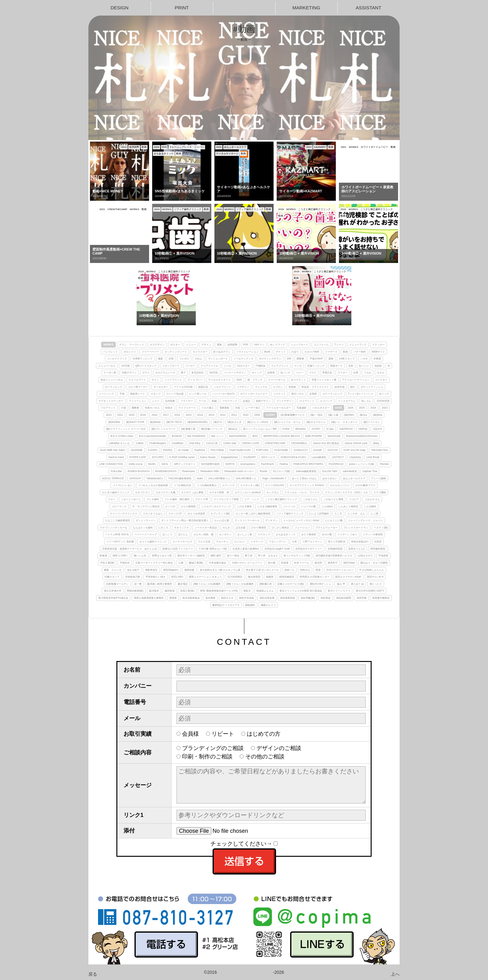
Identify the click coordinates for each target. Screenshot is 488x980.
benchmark (334, 436)
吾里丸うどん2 (357, 549)
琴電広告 (327, 373)
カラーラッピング (332, 394)
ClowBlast (177, 443)
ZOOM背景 (383, 401)
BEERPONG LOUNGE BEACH (282, 436)
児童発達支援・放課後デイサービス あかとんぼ (129, 549)
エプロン (278, 387)
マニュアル (261, 387)
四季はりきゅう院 (162, 556)
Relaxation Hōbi (210, 471)
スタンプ (156, 394)
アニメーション (138, 401)
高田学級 (362, 598)
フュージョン (302, 528)
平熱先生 (125, 563)
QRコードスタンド (146, 366)
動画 (345, 352)
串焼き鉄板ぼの (360, 542)
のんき (226, 528)
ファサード (331, 352)
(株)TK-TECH (174, 422)
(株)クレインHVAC (258, 422)
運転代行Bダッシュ (321, 584)
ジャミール (289, 506)
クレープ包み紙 (175, 394)
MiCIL (165, 464)
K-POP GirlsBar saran (182, 457)
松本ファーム (302, 563)
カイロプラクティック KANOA (307, 485)
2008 (257, 415)
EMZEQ (168, 450)
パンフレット (110, 352)
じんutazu (327, 506)
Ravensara (188, 471)
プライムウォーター (326, 528)
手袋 (122, 394)
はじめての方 (264, 734)
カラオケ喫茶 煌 (219, 492)
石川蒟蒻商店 (235, 577)
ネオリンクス (181, 528)
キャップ (257, 373)
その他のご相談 (265, 757)
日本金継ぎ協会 (218, 563)
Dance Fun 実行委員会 (326, 443)
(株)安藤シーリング (212, 429)
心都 (181, 563)
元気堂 (378, 542)
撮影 (161, 359)
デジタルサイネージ (219, 380)
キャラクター (200, 352)
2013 (211, 415)
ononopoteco (248, 464)
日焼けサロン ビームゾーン (247, 563)
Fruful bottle (281, 450)
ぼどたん (183, 534)
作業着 (377, 359)
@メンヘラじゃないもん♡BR (260, 429)
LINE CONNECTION (111, 464)
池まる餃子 (133, 570)
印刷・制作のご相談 (207, 757)
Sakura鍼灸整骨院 (306, 471)
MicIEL (152, 464)
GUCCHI (333, 450)
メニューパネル (107, 366)
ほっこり (167, 534)
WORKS (108, 345)
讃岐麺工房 (265, 584)
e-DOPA (153, 450)
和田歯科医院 (378, 549)
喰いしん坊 (140, 556)
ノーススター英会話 (206, 528)
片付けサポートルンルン (340, 570)
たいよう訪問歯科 (319, 513)
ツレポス (184, 359)
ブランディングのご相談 (213, 748)
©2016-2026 (244, 972)
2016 (177, 415)
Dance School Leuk (356, 443)
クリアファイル (209, 366)
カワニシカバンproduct (248, 492)
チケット (281, 352)
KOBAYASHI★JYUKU (293, 457)
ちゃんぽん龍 (222, 520)
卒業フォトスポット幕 (324, 380)
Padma (284, 464)
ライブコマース (187, 408)
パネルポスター (321, 408)
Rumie (263, 471)
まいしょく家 (245, 534)
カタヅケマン (143, 492)
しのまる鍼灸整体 (267, 506)
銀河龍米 (154, 591)
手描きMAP (316, 359)
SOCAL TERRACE (113, 478)
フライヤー (187, 401)
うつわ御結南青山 (207, 485)
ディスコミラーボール (247, 520)
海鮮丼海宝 (151, 570)
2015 (189, 415)
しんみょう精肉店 (348, 506)
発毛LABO (177, 577)
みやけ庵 (327, 534)
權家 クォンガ (113, 570)
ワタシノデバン (278, 542)
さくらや (170, 506)
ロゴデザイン (157, 345)
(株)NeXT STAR (135, 422)
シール (228, 366)
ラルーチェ (222, 542)
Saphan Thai (370, 471)
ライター (343, 373)
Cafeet (140, 443)
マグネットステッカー (111, 401)
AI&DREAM (346, 429)
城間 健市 (216, 556)
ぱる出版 (241, 528)
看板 (219, 345)
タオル (381, 373)
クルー (112, 499)
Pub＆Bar (116, 471)
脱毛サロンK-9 (375, 577)
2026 (351, 408)
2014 (200, 415)
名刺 (351, 366)
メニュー (191, 345)
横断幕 (135, 408)
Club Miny (195, 443)
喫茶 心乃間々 (120, 556)
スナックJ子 (175, 513)
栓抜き (169, 408)
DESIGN (120, 8)
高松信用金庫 (267, 598)
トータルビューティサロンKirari (301, 520)
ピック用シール (198, 394)
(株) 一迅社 (317, 415)
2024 (373, 408)
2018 (155, 415)
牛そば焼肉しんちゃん (372, 570)
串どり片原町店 (337, 542)
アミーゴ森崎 (378, 478)
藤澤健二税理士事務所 (160, 584)
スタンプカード (171, 366)
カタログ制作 (312, 352)
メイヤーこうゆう (347, 534)
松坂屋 (285, 563)
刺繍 (214, 401)
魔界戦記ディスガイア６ (226, 605)
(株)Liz (364, 415)
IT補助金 (261, 366)
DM (289, 359)
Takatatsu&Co (154, 478)
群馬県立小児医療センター (315, 577)
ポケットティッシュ (372, 387)
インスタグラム (347, 401)
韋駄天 (247, 591)
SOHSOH (135, 478)
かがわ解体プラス (365, 485)
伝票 (356, 373)
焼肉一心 (289, 570)
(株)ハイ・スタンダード (345, 422)
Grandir (317, 450)
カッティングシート (176, 352)
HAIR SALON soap (354, 450)
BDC (255, 436)
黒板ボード (336, 366)
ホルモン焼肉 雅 (204, 534)
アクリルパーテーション (356, 380)
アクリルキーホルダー (279, 408)
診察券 (271, 373)
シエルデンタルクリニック (216, 506)
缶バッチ (384, 394)
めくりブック (278, 345)
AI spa (330, 429)
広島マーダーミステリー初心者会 (154, 563)
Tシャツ (339, 345)
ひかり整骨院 (259, 528)
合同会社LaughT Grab (277, 549)
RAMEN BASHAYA (139, 471)
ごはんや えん (372, 499)
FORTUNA (262, 450)
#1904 (286, 429)
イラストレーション (247, 352)
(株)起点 (233, 429)
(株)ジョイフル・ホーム (288, 422)
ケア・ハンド (252, 499)
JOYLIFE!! (158, 457)
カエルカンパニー (340, 485)
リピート (223, 734)
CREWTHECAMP (275, 443)
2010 (246, 415)
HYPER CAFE (138, 457)
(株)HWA (349, 415)
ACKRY (316, 429)
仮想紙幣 (232, 345)
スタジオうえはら (153, 513)
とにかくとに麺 (334, 520)
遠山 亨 (341, 584)
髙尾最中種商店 (381, 598)
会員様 (190, 734)
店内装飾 (170, 401)
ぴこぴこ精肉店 (280, 528)
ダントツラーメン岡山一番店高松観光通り (185, 520)
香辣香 (173, 598)
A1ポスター (243, 366)
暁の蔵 (272, 563)
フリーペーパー (150, 352)
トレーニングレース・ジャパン (365, 520)
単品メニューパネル (112, 380)
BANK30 (177, 436)
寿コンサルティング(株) (297, 556)
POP (246, 345)
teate (200, 478)
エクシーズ (228, 485)
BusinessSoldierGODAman (362, 436)
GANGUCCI (300, 450)
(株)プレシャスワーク (163, 429)
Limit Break (373, 457)
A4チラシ (259, 345)
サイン (155, 380)
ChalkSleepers (157, 443)
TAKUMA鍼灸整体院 (180, 478)
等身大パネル (152, 408)
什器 (124, 408)
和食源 (103, 556)
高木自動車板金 (191, 598)
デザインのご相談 (279, 748)
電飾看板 (224, 408)
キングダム (273, 492)
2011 (234, 415)
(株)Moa (378, 415)
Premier (384, 464)
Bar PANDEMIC (197, 436)
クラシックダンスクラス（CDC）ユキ (346, 492)
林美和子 (333, 563)
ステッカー (378, 345)
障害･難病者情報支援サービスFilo (219, 591)
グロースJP (202, 499)
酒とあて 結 (357, 584)
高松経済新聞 (344, 598)
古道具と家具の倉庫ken (246, 549)
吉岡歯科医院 (335, 549)
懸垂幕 (300, 359)
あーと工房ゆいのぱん (304, 478)
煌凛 (318, 570)
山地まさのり (365, 556)
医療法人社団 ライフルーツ (178, 549)
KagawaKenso (229, 457)
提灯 (353, 387)
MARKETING (306, 8)
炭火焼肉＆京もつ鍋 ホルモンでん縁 (220, 570)
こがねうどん (310, 499)
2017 (166, 415)
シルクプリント (223, 387)
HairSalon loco (380, 450)
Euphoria (200, 450)
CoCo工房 (212, 443)
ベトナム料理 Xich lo (117, 534)
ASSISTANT (368, 8)
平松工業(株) (107, 563)
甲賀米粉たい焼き (156, 577)
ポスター (175, 345)
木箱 (237, 408)
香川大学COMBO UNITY (370, 591)
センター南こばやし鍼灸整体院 (253, 513)
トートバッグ (106, 394)
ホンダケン (225, 534)
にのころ (163, 528)
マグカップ (264, 534)
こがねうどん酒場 (333, 499)
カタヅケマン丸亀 (166, 492)
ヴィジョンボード (218, 359)
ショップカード (299, 345)
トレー (300, 373)
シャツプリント (173, 380)
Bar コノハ (217, 436)
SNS (239, 380)
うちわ (368, 373)
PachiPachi (267, 464)
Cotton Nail (230, 443)
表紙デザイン (263, 401)
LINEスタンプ (347, 359)
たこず (338, 513)
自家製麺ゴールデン (117, 584)
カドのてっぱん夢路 (192, 492)
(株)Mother (114, 422)
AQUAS (377, 429)
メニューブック (358, 345)
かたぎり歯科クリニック (116, 492)
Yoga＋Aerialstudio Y (274, 478)
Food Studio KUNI (240, 450)
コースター (381, 380)
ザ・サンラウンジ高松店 (146, 506)
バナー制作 (360, 352)
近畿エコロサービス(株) (291, 584)
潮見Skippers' (171, 570)
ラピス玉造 (204, 542)
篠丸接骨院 (254, 577)
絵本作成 (340, 387)
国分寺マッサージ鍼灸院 (191, 556)
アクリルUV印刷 (183, 387)
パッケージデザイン (235, 373)
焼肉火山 (305, 570)
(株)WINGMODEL (198, 422)
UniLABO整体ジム (246, 478)
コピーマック (119, 506)
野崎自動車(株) (135, 591)
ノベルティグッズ (243, 359)
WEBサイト (378, 352)
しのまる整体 (244, 506)
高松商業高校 (288, 598)
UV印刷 (125, 366)
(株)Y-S (218, 422)
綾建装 (270, 577)
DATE (339, 408)
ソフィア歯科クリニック (290, 513)
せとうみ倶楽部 (196, 513)
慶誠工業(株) (196, 563)
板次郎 (318, 563)
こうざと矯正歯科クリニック (281, 499)
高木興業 (210, 598)
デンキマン (271, 520)
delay (376, 443)
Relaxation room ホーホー (239, 471)
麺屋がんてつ (268, 605)
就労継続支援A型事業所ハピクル (334, 556)
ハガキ (364, 359)
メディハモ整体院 (373, 534)
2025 (362, 408)
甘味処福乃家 (133, 577)
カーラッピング (114, 387)
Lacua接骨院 (319, 457)
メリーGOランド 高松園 (120, 542)
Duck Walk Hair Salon (113, 450)
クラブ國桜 (380, 492)
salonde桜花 (350, 471)
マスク (313, 373)
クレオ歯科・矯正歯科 (177, 499)
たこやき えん (356, 513)
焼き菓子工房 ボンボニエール (262, 570)
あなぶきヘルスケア (354, 478)
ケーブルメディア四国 (226, 499)
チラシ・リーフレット (132, 345)
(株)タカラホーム (316, 422)
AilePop (363, 429)
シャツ (156, 401)
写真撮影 (302, 408)
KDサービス (268, 457)
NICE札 (214, 373)
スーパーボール (277, 380)
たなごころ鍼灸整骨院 (118, 520)
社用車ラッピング (143, 359)
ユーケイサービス (182, 542)
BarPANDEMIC (238, 436)
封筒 (171, 359)
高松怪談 (326, 598)
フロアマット (108, 408)
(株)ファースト (372, 422)
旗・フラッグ (255, 380)
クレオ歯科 (153, 499)
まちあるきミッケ (286, 534)
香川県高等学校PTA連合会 (113, 598)
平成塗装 (383, 556)
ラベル (202, 401)
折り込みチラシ (222, 352)
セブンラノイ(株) (220, 513)
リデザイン (243, 387)
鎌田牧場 (170, 591)
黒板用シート (138, 394)
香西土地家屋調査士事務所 (149, 598)
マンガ (298, 366)
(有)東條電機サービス (293, 415)
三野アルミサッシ (312, 542)
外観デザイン (129, 373)
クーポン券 (110, 373)
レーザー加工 (253, 408)
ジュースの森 (308, 506)
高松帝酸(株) (308, 598)
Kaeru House (208, 457)
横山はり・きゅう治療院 (374, 563)
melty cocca (136, 464)
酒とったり (376, 584)
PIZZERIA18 (336, 464)
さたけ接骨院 (188, 506)
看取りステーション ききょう (205, 577)
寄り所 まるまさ (268, 556)
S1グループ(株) (282, 471)
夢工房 (249, 556)
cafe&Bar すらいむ (120, 443)
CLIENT (270, 415)
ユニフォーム (321, 345)
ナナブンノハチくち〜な (114, 528)
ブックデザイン (285, 401)
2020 (131, 415)
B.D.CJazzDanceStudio (152, 436)
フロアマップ (230, 401)
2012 (223, 415)
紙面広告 (203, 387)
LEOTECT (338, 457)
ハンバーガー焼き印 (223, 394)
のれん (199, 359)
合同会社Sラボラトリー (309, 549)
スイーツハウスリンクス (124, 513)
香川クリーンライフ (339, 591)
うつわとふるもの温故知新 (153, 485)
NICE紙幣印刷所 (210, 464)
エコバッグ (326, 401)
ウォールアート (137, 380)
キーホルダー (161, 387)
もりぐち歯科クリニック (153, 542)
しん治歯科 (370, 506)
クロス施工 (208, 408)
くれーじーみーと (131, 499)
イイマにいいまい (123, 485)
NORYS (230, 464)
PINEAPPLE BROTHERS (308, 464)
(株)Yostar (349, 563)
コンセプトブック (117, 359)
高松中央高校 (246, 598)
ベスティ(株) (381, 528)
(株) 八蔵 (333, 415)
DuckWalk (136, 450)
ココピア (354, 499)
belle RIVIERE (314, 436)
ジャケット (279, 394)
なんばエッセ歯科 (143, 528)
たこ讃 (374, 513)
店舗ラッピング (316, 366)
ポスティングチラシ (270, 359)
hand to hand (116, 457)
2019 (143, 415)
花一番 (138, 584)
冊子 (183, 373)
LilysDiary (355, 457)
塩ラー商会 (233, 556)
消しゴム (366, 401)
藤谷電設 (183, 584)
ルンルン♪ (240, 542)
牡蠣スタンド (112, 577)
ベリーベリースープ (146, 534)
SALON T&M (330, 471)
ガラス (146, 373)
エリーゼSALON (274, 485)
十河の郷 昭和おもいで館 (213, 549)
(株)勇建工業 (188, 429)
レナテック (257, 542)
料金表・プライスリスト (315, 387)
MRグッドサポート (185, 464)
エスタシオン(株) (250, 485)
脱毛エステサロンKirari (348, 577)
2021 (120, 415)
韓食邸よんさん (265, 591)
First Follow (217, 450)
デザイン (206, 345)
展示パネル (298, 394)
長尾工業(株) (187, 591)
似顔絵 (378, 366)
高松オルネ (227, 598)
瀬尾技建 (189, 570)
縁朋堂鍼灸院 (287, 577)
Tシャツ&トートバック (361, 394)
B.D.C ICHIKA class (122, 436)
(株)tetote (155, 422)
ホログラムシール (165, 373)
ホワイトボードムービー (254, 394)
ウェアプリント (280, 366)
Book (267, 352)
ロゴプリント (307, 401)
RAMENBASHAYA (166, 471)
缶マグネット (298, 380)
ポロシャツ (130, 352)
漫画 (331, 359)
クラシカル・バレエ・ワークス (302, 492)
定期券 (313, 394)
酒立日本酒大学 (113, 591)
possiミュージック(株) (361, 464)
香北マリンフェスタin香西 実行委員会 (301, 591)
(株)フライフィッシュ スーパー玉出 (126, 429)
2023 (385, 408)
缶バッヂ (285, 373)
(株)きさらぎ (235, 422)
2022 (109, 415)
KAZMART (250, 457)
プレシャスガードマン (356, 528)
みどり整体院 (309, 534)
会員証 (246, 401)
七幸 (294, 542)
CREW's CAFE (251, 443)
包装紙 (292, 387)
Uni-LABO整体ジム (219, 478)
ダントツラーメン (146, 520)
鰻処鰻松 (250, 605)
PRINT (182, 8)
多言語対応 (198, 373)
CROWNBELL (299, 443)
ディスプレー (195, 380)
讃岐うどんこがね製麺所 (207, 584)
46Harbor (300, 429)
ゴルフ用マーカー (138, 387)
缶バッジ (364, 366)
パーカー (190, 366)
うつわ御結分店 (182, 485)
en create (183, 450)
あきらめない (330, 478)
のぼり (295, 352)
